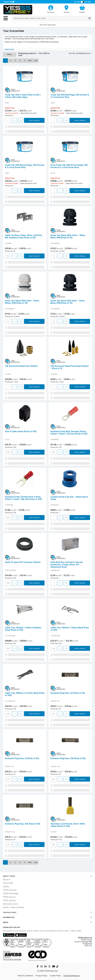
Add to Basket (34, 120)
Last (36, 61)
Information (47, 917)
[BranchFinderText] (66, 9)
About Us (7, 880)
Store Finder (8, 883)
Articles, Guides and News (14, 907)
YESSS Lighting (9, 900)
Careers (6, 887)
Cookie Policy (55, 976)
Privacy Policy (42, 976)
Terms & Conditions (25, 976)
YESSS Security (9, 897)
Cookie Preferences (71, 976)
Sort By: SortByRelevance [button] (80, 53)
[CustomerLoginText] (51, 7)
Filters (10, 54)
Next (30, 61)
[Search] (90, 18)
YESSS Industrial (10, 890)
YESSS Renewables (11, 893)
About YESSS (47, 876)
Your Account (47, 912)
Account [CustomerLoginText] (51, 12)
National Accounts (11, 904)
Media (47, 922)
